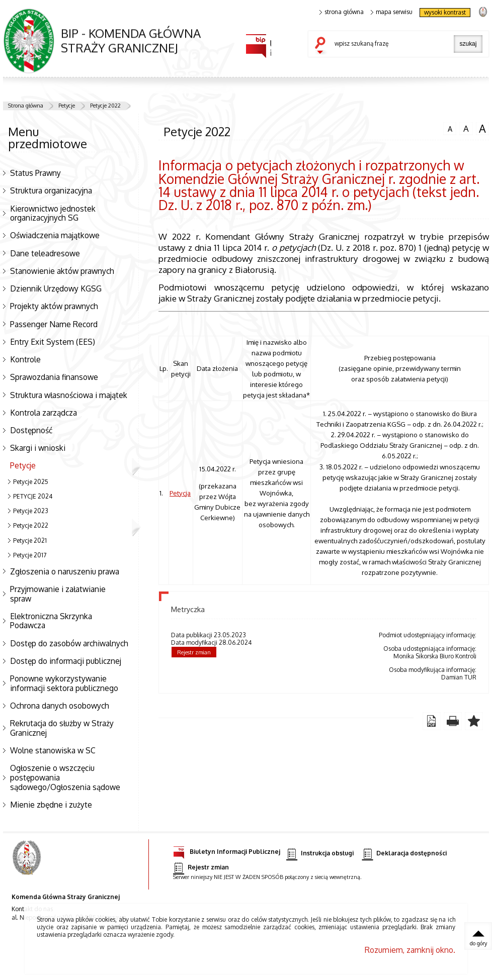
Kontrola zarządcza (44, 413)
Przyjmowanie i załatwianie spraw (58, 594)
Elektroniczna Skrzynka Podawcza (51, 621)
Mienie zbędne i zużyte (51, 805)
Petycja (180, 493)
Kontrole (25, 359)
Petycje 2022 (105, 106)
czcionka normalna (450, 128)
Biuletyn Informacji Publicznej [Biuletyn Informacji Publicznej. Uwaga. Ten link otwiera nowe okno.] (227, 850)
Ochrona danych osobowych (60, 706)
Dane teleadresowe (45, 253)
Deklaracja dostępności (404, 854)
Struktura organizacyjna (51, 190)
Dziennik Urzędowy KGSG (56, 288)
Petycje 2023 (31, 511)
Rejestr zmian (194, 652)
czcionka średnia (466, 128)
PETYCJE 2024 (33, 496)
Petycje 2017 (30, 555)
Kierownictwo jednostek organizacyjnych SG (53, 213)
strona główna (342, 12)
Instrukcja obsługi (320, 854)
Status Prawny (35, 173)
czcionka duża (482, 129)
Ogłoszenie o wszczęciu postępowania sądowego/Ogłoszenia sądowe (65, 777)
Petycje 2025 (31, 482)
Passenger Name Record (54, 324)
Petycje (67, 106)
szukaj (322, 46)
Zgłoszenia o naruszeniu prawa (65, 571)
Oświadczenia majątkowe (55, 235)
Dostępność (31, 430)
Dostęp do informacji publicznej (66, 661)
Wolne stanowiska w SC (53, 750)
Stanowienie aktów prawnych (62, 271)
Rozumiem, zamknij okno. (410, 950)
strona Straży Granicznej (483, 11)
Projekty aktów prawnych (54, 306)
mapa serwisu (392, 12)
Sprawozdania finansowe (54, 377)
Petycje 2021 (30, 541)
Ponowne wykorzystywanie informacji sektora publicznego (64, 683)
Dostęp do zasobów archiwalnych (69, 643)
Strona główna (26, 106)
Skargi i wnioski (38, 448)
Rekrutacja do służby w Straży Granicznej (62, 728)
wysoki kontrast (445, 12)
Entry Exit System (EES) (53, 342)
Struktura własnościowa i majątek (69, 395)
